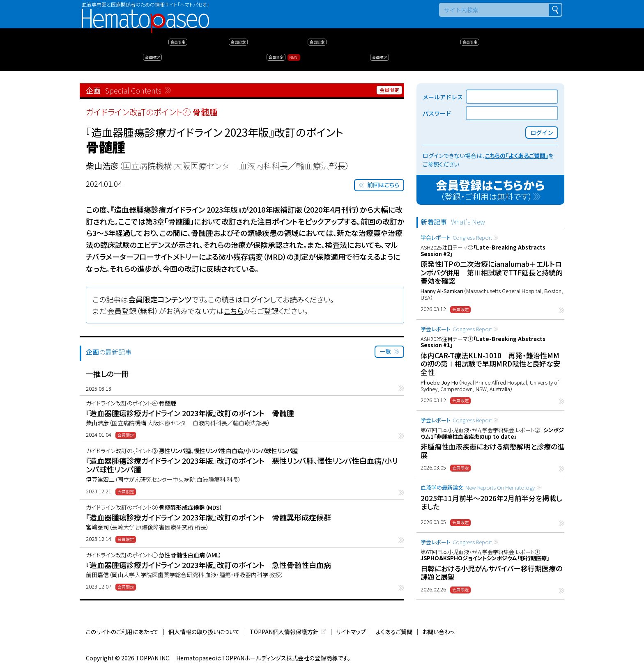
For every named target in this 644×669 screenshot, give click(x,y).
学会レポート (456, 237)
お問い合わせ (439, 632)
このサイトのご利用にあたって (122, 632)
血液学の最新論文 (478, 487)
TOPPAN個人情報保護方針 (284, 632)
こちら (234, 311)
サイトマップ (351, 632)
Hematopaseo (145, 13)
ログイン (256, 299)
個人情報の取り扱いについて (204, 632)
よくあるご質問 (394, 632)
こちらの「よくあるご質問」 (517, 156)
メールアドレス (443, 97)
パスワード (437, 113)
